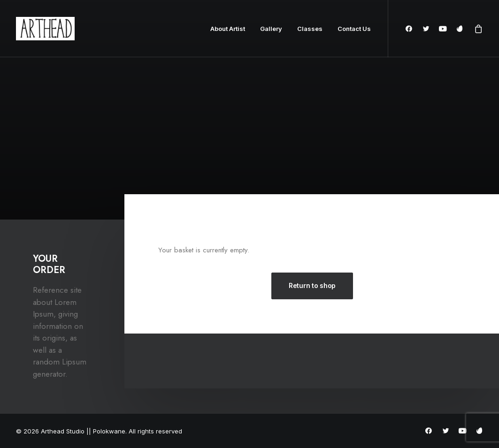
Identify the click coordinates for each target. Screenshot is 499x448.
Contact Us (354, 29)
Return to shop (312, 285)
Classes (310, 29)
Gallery (271, 29)
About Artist (228, 29)
